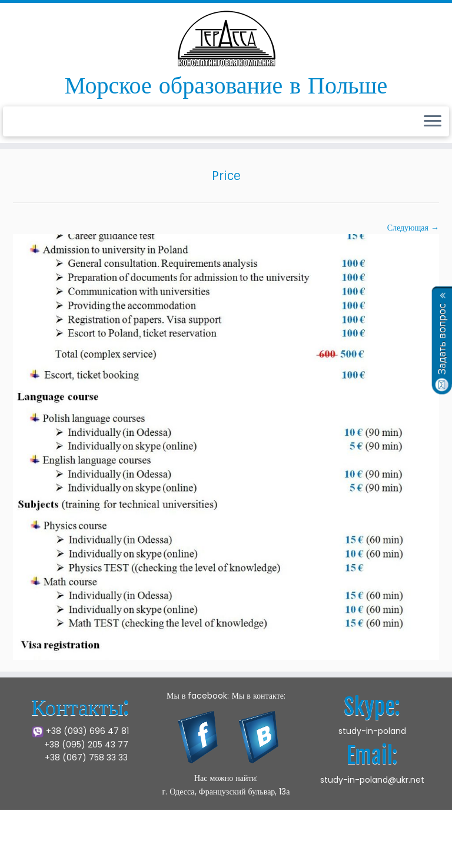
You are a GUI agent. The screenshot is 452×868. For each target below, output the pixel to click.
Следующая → (413, 228)
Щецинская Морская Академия (198, 841)
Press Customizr (412, 841)
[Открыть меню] (433, 122)
